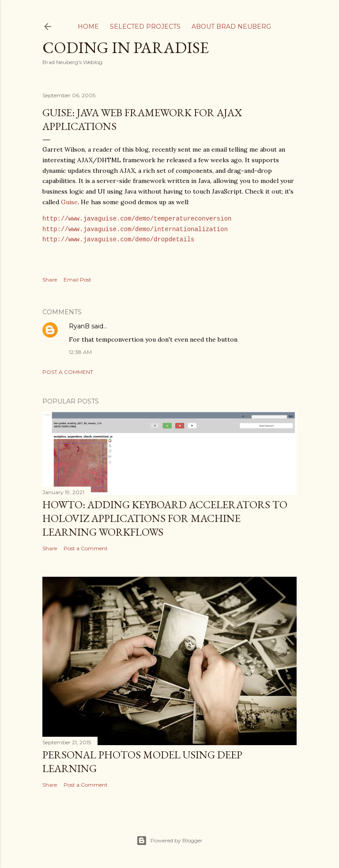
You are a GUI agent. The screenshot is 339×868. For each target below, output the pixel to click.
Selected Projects (145, 27)
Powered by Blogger (169, 841)
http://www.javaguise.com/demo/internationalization (135, 230)
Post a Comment (68, 372)
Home (88, 27)
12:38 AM (80, 352)
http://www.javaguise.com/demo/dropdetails (118, 240)
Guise (69, 202)
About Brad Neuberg (231, 27)
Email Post (77, 280)
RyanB (79, 326)
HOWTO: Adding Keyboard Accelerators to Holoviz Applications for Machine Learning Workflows (165, 518)
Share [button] (50, 280)
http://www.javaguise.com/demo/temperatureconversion (137, 219)
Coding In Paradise (126, 48)
